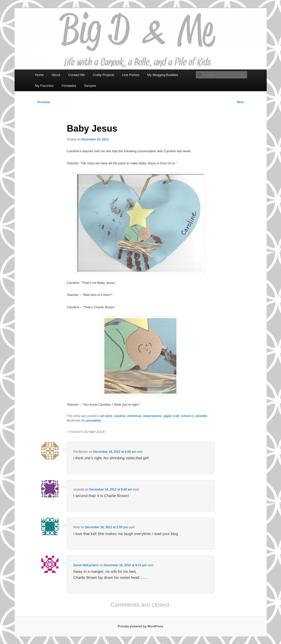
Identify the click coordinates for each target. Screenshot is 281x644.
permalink (94, 421)
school (186, 416)
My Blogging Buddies (163, 75)
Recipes (90, 86)
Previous (42, 102)
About (56, 75)
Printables (69, 86)
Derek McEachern (86, 565)
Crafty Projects (103, 75)
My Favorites (44, 86)
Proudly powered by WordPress (140, 626)
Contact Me (76, 75)
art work (106, 416)
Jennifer (201, 416)
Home (39, 75)
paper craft (171, 416)
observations (153, 416)
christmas (134, 416)
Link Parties (131, 75)
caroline (119, 416)
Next (242, 102)
